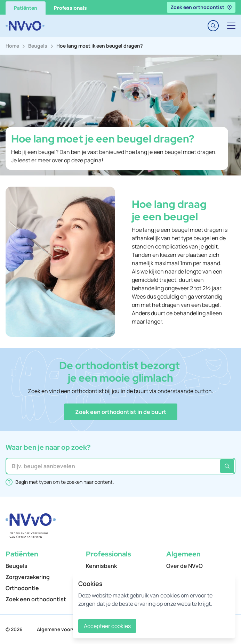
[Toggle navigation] (231, 26)
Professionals (70, 8)
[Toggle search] (213, 26)
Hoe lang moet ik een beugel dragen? (100, 46)
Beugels (38, 46)
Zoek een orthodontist (201, 7)
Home (12, 46)
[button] (121, 412)
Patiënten (26, 8)
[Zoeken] (227, 466)
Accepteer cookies (107, 626)
